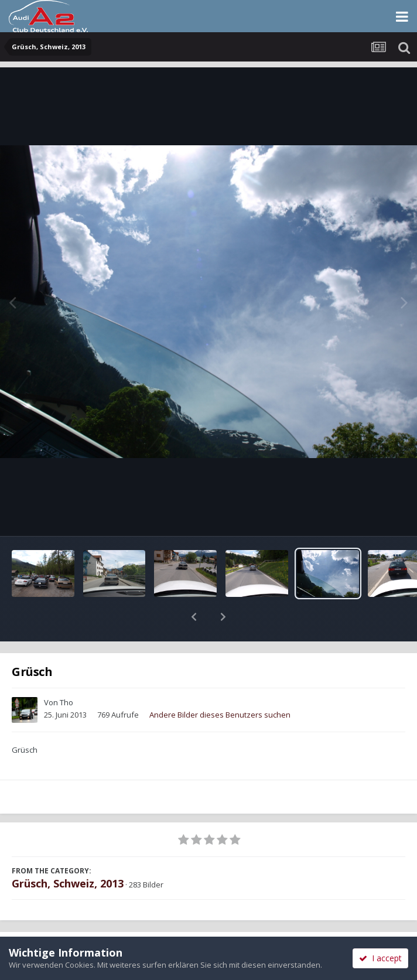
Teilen (104, 923)
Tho (66, 672)
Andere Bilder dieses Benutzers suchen (220, 684)
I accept (380, 958)
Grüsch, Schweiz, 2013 (68, 853)
